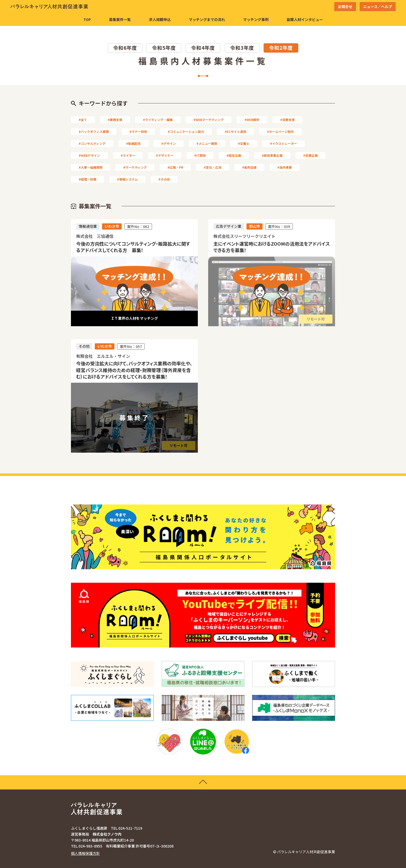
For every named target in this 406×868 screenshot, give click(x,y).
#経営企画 (234, 155)
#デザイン (169, 143)
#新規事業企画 (272, 155)
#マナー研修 (138, 131)
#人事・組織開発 (91, 167)
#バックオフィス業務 (94, 131)
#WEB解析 (252, 120)
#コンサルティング (92, 143)
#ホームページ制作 (280, 131)
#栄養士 (244, 143)
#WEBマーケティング (209, 120)
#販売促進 (249, 167)
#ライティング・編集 (158, 120)
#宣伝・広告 (213, 167)
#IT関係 (200, 155)
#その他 (164, 179)
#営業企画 (310, 155)
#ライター (128, 155)
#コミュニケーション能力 (186, 131)
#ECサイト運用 (235, 131)
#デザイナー (165, 155)
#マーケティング (135, 167)
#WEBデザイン (89, 155)
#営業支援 (287, 120)
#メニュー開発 (207, 143)
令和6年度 (125, 48)
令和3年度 (242, 48)
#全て (83, 120)
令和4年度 (203, 48)
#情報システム (127, 179)
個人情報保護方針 (85, 853)
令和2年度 (281, 48)
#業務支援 (115, 120)
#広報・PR (175, 167)
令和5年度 (164, 48)
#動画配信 (133, 143)
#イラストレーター (284, 143)
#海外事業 (285, 167)
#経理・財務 (88, 179)
